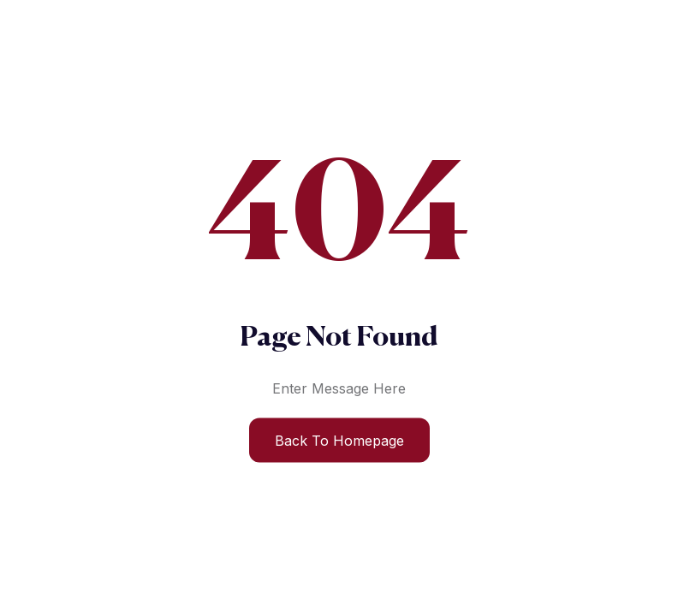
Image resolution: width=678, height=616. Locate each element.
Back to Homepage (339, 440)
